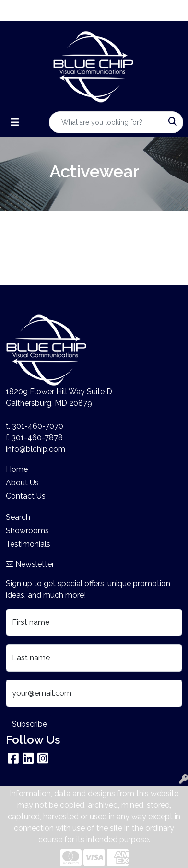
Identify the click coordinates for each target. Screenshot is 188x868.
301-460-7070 (38, 426)
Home (17, 469)
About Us (22, 483)
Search (18, 517)
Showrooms (27, 531)
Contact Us (26, 496)
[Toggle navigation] (15, 122)
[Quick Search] (106, 122)
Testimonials (28, 544)
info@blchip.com (35, 449)
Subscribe (29, 724)
